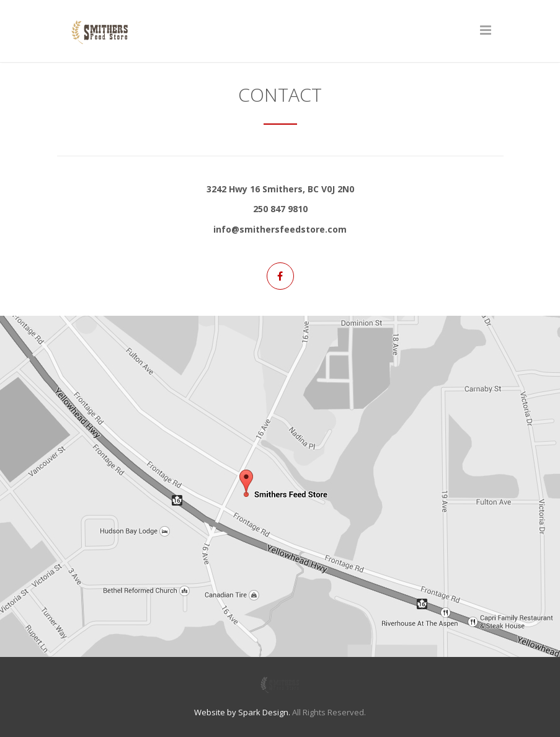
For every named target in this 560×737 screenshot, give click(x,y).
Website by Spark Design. (242, 712)
